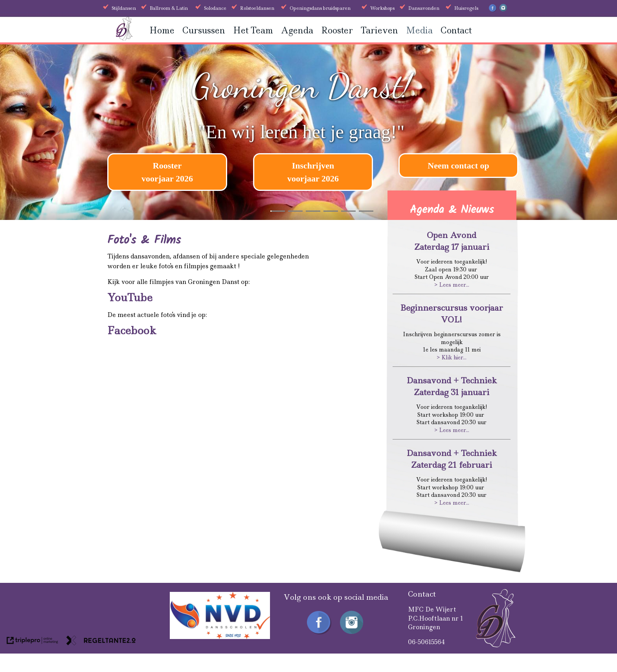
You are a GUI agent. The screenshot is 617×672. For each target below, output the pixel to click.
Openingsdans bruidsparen (320, 8)
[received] (220, 637)
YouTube (130, 298)
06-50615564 (426, 642)
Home (162, 30)
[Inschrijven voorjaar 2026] (313, 172)
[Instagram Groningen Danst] (503, 10)
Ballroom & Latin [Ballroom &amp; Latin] (169, 8)
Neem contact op (458, 166)
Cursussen (204, 30)
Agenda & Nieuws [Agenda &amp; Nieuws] (452, 210)
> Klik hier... (452, 357)
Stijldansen (124, 8)
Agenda (297, 30)
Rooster (337, 30)
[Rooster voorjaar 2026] (167, 172)
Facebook (132, 331)
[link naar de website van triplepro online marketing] (32, 642)
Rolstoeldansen (257, 8)
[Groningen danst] (124, 38)
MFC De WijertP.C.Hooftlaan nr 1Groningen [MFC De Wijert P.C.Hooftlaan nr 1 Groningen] (436, 618)
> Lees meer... (452, 285)
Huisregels (466, 8)
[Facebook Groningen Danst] (493, 11)
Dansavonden (424, 8)
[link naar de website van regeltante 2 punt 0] (101, 642)
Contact (456, 30)
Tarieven (379, 30)
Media (419, 30)
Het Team (253, 30)
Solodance (215, 8)
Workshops (382, 8)
